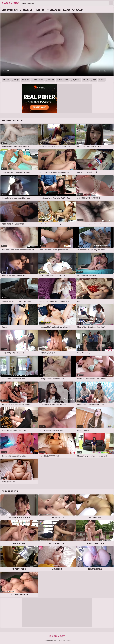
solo (103, 80)
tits (86, 80)
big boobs (76, 80)
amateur (51, 80)
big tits (27, 80)
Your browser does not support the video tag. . (57, 45)
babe (7, 80)
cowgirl (16, 80)
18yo (94, 80)
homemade (63, 80)
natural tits (39, 80)
